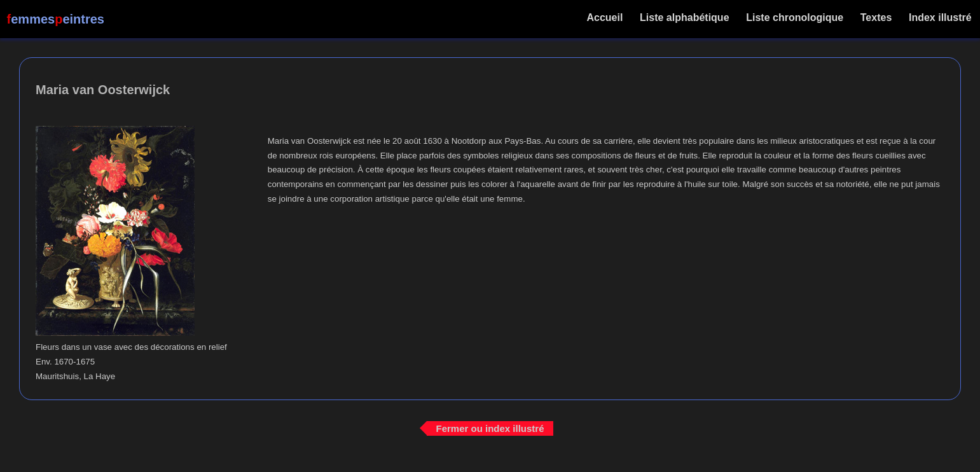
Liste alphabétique (685, 17)
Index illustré (940, 17)
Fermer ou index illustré (490, 428)
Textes (876, 17)
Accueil (605, 17)
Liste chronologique (795, 17)
